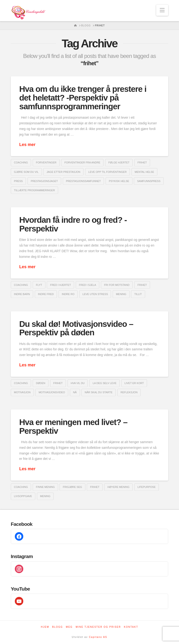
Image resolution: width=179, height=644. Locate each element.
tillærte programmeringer (34, 190)
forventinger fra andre (82, 162)
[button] (162, 10)
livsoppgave (23, 496)
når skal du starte (99, 392)
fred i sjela (88, 285)
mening (121, 294)
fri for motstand (117, 285)
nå (75, 392)
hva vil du (78, 383)
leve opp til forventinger (108, 172)
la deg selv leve (105, 383)
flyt (39, 285)
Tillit (138, 294)
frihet (142, 162)
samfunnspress (149, 181)
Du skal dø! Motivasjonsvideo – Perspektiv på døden (76, 328)
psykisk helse (119, 181)
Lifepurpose (146, 487)
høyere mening (119, 487)
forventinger (46, 162)
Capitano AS (98, 637)
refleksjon (129, 392)
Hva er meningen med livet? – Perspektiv (73, 426)
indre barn (22, 294)
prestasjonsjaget (44, 181)
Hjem (45, 627)
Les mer (27, 145)
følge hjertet (119, 162)
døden (41, 383)
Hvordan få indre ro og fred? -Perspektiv (73, 224)
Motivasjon (22, 392)
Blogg (58, 627)
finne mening (45, 487)
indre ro (68, 294)
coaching (21, 162)
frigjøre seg (72, 487)
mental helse (145, 172)
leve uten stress (95, 294)
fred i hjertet (60, 285)
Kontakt (131, 627)
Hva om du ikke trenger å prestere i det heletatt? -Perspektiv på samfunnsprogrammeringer (83, 98)
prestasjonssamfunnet (83, 181)
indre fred (46, 294)
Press (18, 181)
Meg (69, 627)
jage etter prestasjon (63, 172)
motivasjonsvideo (52, 392)
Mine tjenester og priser (98, 627)
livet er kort (134, 383)
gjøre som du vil (26, 172)
